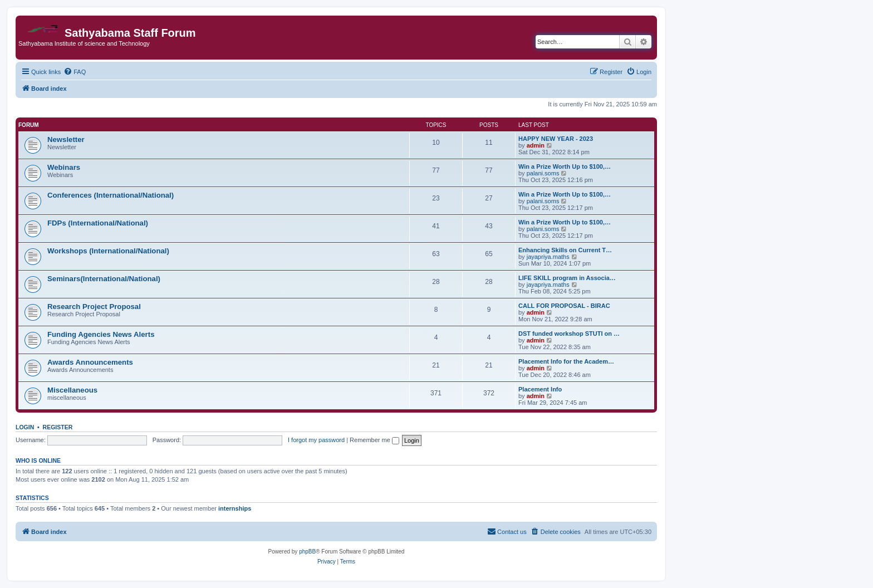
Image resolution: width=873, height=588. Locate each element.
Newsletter (66, 139)
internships (235, 508)
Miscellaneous (72, 390)
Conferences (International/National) (111, 195)
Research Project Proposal (94, 307)
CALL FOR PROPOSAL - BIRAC (564, 306)
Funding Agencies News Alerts (101, 334)
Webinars (64, 167)
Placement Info (540, 389)
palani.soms (543, 173)
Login (25, 427)
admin (536, 145)
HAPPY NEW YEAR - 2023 (556, 139)
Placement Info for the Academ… (566, 361)
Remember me (374, 440)
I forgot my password (316, 440)
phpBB (307, 552)
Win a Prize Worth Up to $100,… (565, 166)
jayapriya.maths (548, 257)
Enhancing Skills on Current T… (565, 250)
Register (58, 427)
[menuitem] (75, 72)
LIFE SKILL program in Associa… (567, 278)
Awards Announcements (90, 362)
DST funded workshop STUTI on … (569, 334)
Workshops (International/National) (108, 251)
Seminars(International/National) (104, 279)
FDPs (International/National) (98, 223)
